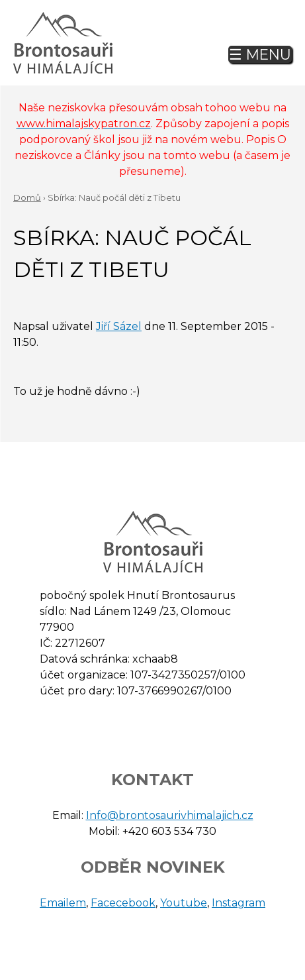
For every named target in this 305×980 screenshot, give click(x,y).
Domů (27, 198)
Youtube (184, 903)
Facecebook (123, 903)
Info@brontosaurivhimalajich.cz (170, 815)
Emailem (63, 903)
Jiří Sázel (119, 326)
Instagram (239, 903)
